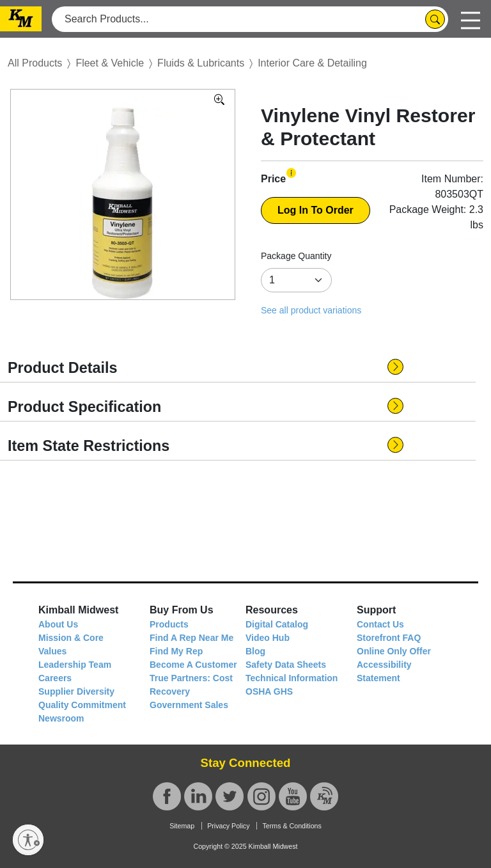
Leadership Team (75, 665)
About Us (58, 624)
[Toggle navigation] (471, 19)
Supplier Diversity (76, 691)
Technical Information (292, 678)
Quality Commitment (82, 705)
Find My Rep (176, 651)
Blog (255, 651)
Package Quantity (296, 256)
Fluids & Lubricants (201, 63)
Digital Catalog (277, 624)
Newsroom (61, 718)
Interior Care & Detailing (312, 63)
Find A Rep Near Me (191, 638)
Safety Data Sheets (286, 665)
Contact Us (380, 624)
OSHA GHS (269, 691)
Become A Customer (193, 665)
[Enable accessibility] (28, 840)
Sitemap (182, 826)
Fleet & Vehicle (110, 63)
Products (169, 624)
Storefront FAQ (389, 638)
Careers (55, 678)
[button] (291, 173)
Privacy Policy (228, 826)
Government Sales (189, 705)
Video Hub (268, 638)
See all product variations (311, 310)
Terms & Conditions (292, 826)
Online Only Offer (394, 651)
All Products (35, 63)
